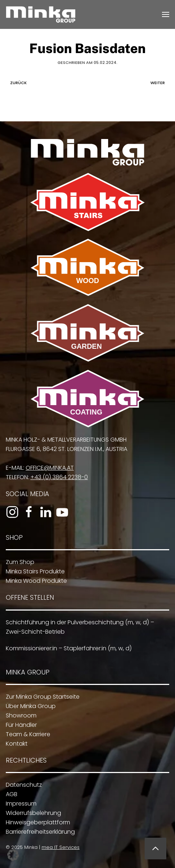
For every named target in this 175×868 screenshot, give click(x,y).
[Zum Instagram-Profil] (10, 512)
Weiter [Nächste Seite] (159, 83)
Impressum (19, 804)
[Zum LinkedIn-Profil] (44, 512)
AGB (9, 794)
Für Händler (19, 725)
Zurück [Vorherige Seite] (17, 83)
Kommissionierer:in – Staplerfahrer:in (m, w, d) (67, 648)
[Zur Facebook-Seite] (27, 512)
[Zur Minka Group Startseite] (87, 152)
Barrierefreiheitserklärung (38, 832)
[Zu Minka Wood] (87, 267)
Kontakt (14, 744)
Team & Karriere (26, 734)
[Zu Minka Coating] (86, 398)
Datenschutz (22, 785)
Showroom (19, 715)
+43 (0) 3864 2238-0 (57, 477)
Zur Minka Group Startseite (40, 697)
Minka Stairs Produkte (33, 571)
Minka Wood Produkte (35, 581)
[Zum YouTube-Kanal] (60, 512)
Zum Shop (18, 562)
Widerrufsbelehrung (31, 813)
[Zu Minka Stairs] (87, 202)
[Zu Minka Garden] (86, 333)
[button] (166, 14)
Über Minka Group (29, 706)
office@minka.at (48, 468)
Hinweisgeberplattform (36, 822)
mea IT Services (59, 847)
